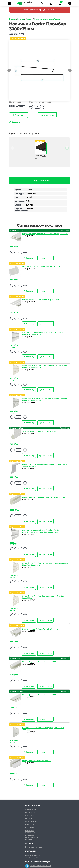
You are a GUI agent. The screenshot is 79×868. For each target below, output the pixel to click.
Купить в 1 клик (47, 115)
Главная (13, 19)
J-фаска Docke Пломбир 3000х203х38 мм (39, 431)
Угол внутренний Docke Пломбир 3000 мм (40, 629)
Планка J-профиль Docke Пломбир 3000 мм (41, 662)
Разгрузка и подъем (34, 844)
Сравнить (15, 122)
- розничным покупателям (39, 867)
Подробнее (64, 230)
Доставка (29, 812)
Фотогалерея (31, 818)
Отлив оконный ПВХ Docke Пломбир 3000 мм (42, 267)
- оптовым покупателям (38, 863)
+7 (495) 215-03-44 (33, 855)
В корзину (19, 115)
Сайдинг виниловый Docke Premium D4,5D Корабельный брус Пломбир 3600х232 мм (41, 531)
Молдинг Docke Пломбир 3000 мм (37, 761)
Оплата (28, 815)
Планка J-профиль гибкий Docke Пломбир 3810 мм (44, 497)
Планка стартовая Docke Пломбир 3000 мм (41, 300)
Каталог (21, 19)
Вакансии (30, 825)
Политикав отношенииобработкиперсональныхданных (32, 832)
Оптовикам (30, 809)
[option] (39, 72)
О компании (31, 806)
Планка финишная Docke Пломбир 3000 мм (41, 695)
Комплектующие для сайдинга (47, 19)
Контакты (30, 822)
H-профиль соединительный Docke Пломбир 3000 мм (45, 234)
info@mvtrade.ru (32, 852)
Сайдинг (29, 19)
